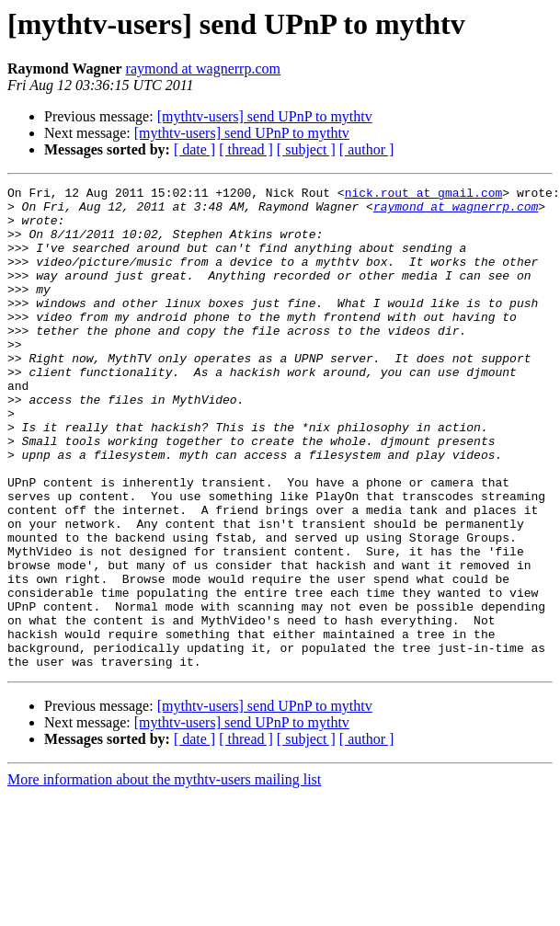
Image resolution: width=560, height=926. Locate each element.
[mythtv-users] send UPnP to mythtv (265, 116)
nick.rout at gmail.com (424, 195)
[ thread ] (246, 149)
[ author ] (367, 149)
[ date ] (194, 149)
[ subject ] (306, 149)
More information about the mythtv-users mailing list (164, 876)
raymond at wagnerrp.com (203, 69)
